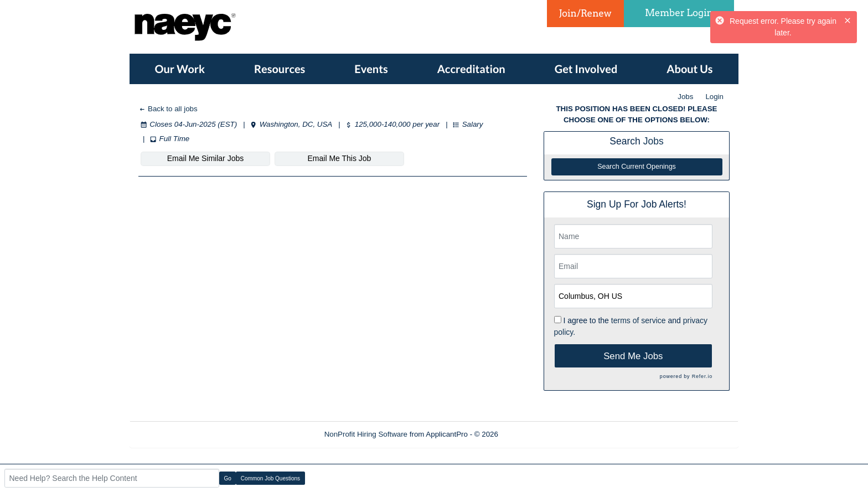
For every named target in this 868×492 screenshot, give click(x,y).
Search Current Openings (637, 167)
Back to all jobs (168, 109)
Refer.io (702, 376)
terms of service (639, 320)
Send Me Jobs (633, 356)
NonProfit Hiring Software (366, 434)
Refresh (531, 434)
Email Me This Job (340, 158)
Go (228, 478)
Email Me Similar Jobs (205, 158)
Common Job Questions (270, 478)
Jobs (685, 97)
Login (714, 97)
